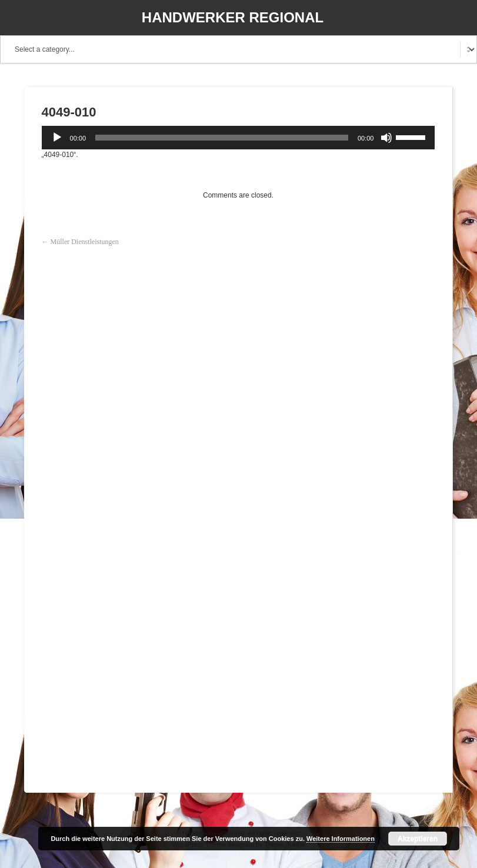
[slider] (222, 138)
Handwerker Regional (233, 17)
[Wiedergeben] (57, 138)
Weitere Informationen (341, 839)
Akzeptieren (418, 839)
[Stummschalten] (386, 138)
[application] (239, 138)
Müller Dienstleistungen (85, 242)
